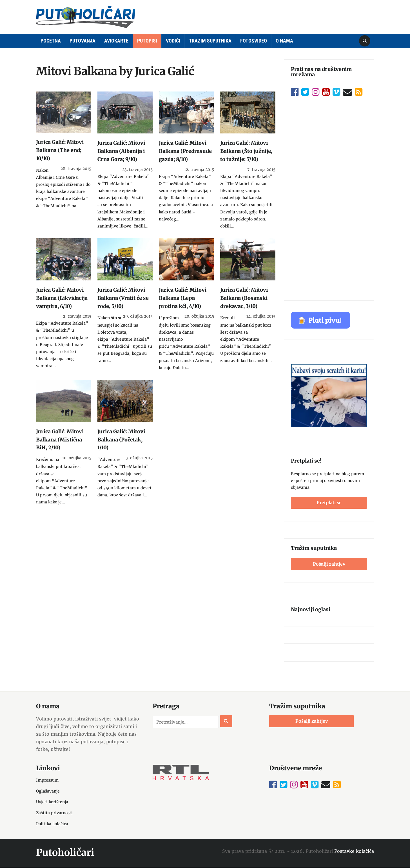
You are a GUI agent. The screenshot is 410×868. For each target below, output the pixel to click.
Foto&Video (254, 41)
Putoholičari (65, 853)
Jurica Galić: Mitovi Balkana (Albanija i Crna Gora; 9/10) (121, 151)
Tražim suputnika (210, 41)
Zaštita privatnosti (54, 813)
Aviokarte (116, 41)
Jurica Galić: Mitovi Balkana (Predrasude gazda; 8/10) (185, 151)
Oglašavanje (48, 791)
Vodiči (173, 41)
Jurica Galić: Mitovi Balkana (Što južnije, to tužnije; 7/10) (246, 151)
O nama (284, 41)
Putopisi (147, 41)
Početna (51, 41)
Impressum (47, 780)
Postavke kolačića (354, 851)
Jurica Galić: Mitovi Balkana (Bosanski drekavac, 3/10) (244, 298)
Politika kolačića (52, 824)
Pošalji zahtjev (329, 564)
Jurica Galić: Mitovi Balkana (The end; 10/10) (60, 150)
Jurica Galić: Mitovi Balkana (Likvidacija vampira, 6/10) (62, 298)
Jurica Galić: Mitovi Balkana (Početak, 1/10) (121, 440)
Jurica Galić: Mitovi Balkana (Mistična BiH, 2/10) (60, 440)
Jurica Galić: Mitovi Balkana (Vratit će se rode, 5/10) (123, 298)
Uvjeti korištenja (52, 802)
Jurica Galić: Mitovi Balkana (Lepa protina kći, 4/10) (183, 298)
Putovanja (83, 41)
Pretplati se (329, 503)
